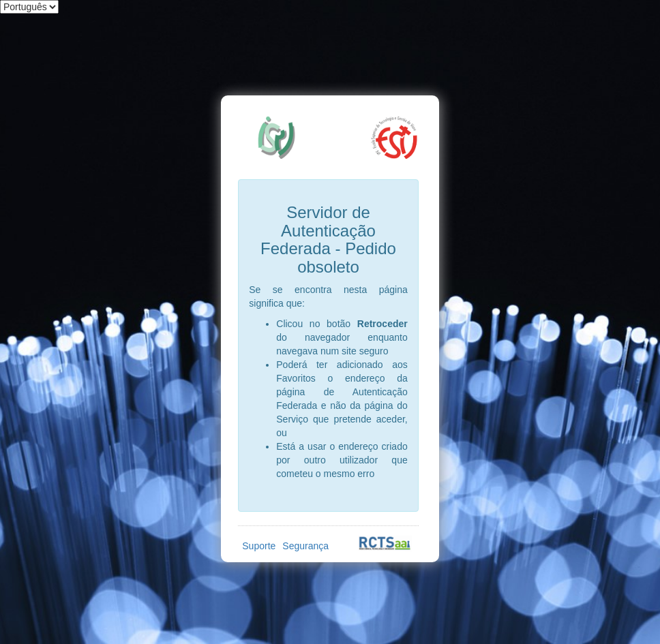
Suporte (259, 546)
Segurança (305, 546)
